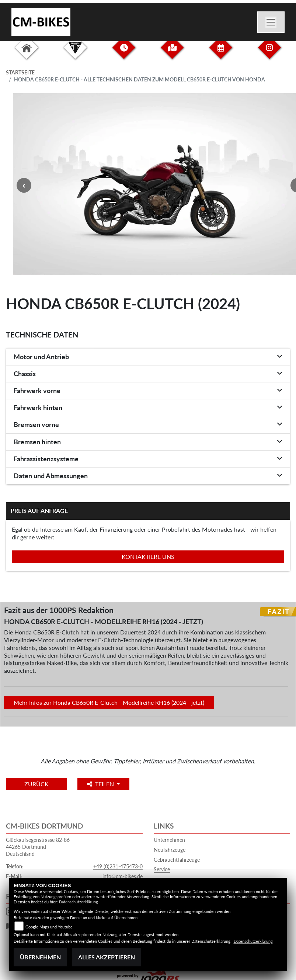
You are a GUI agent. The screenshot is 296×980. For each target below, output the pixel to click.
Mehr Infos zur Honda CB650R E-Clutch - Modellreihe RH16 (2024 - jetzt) (109, 702)
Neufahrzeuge (170, 850)
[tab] (148, 357)
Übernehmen (40, 957)
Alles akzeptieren (107, 957)
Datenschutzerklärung (79, 902)
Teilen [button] (101, 784)
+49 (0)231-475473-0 (118, 866)
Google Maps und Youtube (49, 927)
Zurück (36, 784)
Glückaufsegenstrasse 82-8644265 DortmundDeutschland (38, 847)
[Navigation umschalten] (271, 22)
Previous (24, 185)
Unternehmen (169, 840)
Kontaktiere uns (148, 556)
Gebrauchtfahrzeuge (177, 860)
